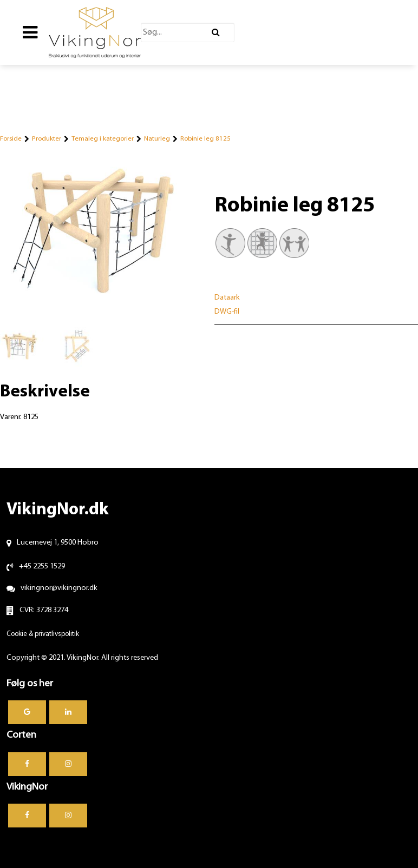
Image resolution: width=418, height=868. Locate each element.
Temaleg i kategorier (103, 139)
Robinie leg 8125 (205, 139)
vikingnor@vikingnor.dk (59, 588)
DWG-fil (227, 312)
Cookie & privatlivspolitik (43, 634)
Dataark (227, 298)
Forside (11, 139)
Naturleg (157, 139)
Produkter (47, 139)
